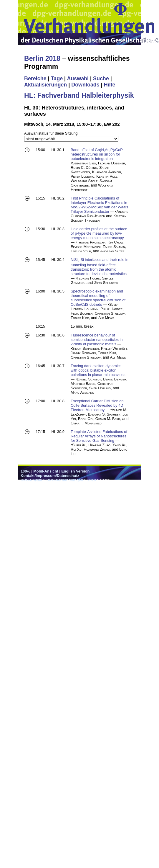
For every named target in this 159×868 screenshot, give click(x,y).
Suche (101, 79)
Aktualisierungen (45, 85)
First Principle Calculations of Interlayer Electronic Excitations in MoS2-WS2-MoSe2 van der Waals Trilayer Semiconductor (99, 205)
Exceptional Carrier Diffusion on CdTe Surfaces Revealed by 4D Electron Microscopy (97, 405)
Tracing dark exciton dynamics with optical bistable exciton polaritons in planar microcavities (98, 370)
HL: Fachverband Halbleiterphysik (79, 95)
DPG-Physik (31, 480)
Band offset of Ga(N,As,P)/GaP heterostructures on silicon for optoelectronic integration (97, 154)
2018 (92, 480)
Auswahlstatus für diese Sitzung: (51, 133)
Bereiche (35, 79)
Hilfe (110, 85)
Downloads (85, 85)
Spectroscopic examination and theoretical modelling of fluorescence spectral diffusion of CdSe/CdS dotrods (98, 298)
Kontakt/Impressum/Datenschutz (50, 476)
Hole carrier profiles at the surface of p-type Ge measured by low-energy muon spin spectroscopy (99, 233)
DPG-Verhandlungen (65, 480)
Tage (57, 79)
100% (25, 471)
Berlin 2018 (42, 58)
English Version (75, 471)
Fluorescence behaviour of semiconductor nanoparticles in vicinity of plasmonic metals (97, 340)
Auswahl (78, 79)
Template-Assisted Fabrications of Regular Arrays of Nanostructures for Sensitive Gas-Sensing (99, 436)
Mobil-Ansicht (46, 471)
